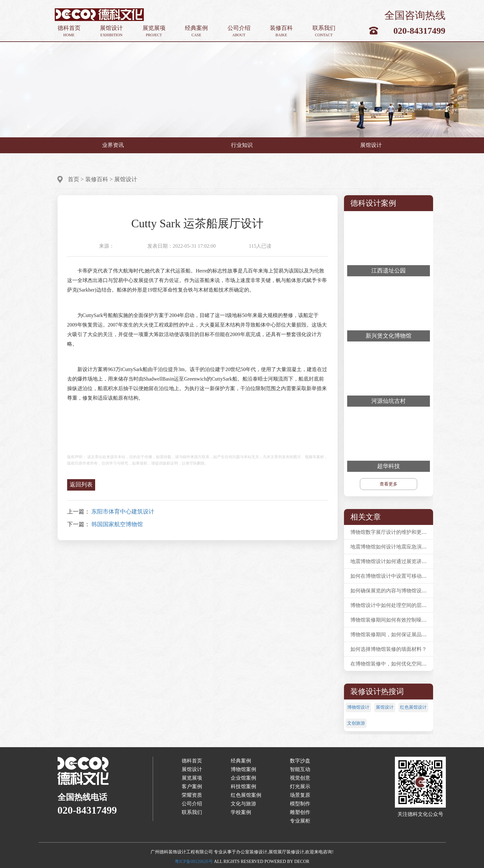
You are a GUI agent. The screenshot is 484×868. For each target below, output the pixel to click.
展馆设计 (111, 31)
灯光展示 (300, 786)
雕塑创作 (300, 812)
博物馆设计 (358, 707)
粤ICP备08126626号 (194, 861)
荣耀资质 (192, 795)
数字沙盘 (300, 761)
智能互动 (300, 769)
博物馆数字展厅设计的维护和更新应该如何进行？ (406, 532)
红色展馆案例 (246, 795)
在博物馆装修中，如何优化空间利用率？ (396, 664)
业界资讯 (113, 145)
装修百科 (281, 31)
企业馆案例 (243, 778)
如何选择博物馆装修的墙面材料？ (389, 649)
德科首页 (69, 31)
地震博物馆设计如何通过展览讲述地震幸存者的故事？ (411, 561)
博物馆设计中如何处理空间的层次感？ (394, 605)
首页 (74, 179)
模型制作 (300, 804)
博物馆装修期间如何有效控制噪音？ (391, 620)
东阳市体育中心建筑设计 (123, 512)
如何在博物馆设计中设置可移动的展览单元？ (401, 576)
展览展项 (154, 31)
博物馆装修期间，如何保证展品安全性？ (396, 634)
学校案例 (241, 812)
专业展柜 (300, 821)
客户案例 (192, 786)
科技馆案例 (243, 786)
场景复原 (300, 795)
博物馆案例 (243, 769)
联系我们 (324, 31)
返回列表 (81, 485)
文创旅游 (356, 723)
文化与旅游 (243, 804)
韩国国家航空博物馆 (117, 524)
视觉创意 (300, 778)
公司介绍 (239, 31)
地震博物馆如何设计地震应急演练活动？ (396, 547)
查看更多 (389, 484)
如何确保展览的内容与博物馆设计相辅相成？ (401, 591)
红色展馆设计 (413, 707)
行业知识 (242, 145)
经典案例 (196, 31)
